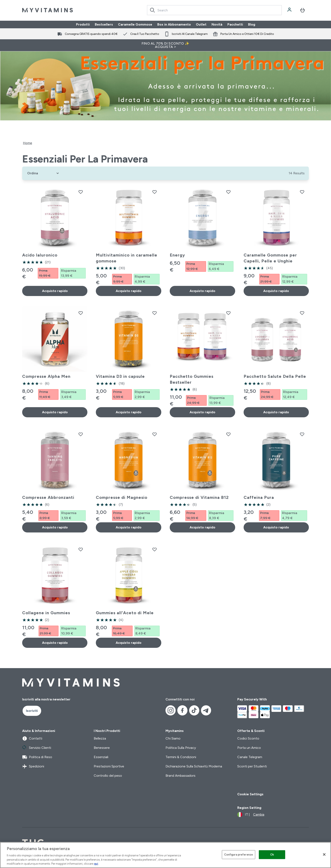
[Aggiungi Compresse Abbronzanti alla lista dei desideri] (81, 434)
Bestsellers (104, 24)
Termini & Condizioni (181, 757)
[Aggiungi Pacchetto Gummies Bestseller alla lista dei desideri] (228, 313)
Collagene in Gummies (46, 613)
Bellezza (100, 738)
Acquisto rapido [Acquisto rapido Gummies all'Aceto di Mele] (129, 643)
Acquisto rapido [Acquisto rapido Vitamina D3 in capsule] (129, 412)
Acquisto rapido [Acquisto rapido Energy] (202, 291)
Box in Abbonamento (174, 24)
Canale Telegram (250, 757)
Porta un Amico (249, 748)
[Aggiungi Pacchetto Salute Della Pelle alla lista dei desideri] (302, 313)
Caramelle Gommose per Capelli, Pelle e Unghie (270, 258)
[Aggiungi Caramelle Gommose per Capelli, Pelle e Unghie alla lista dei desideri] (302, 192)
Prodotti (83, 24)
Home (28, 143)
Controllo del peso (108, 776)
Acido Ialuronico (40, 255)
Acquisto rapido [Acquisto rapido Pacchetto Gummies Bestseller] (202, 412)
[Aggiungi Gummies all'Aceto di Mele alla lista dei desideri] (155, 549)
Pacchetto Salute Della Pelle (275, 376)
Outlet (201, 24)
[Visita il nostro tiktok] (194, 710)
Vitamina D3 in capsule (120, 376)
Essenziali (101, 757)
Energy (177, 255)
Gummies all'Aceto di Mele (125, 613)
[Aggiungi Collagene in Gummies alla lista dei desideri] (81, 549)
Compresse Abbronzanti (48, 497)
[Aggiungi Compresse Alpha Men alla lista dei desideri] (81, 313)
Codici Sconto (248, 738)
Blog (252, 24)
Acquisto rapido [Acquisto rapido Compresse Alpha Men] (55, 412)
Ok (272, 855)
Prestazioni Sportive (109, 766)
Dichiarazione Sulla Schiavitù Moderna (194, 766)
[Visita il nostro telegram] (206, 710)
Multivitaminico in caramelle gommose (127, 258)
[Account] (290, 10)
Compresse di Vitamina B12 (199, 497)
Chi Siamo (173, 738)
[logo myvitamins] (47, 10)
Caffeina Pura (259, 497)
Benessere (102, 748)
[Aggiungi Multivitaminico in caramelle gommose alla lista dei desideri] (155, 192)
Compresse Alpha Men (46, 376)
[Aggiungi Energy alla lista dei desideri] (228, 192)
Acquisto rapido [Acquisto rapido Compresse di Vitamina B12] (202, 527)
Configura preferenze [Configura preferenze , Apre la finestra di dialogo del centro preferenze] (239, 855)
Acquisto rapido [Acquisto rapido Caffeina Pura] (276, 527)
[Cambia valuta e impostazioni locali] (251, 815)
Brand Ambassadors (180, 776)
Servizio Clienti (37, 748)
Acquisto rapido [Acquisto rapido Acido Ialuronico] (55, 291)
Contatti (32, 738)
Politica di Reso (37, 757)
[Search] (152, 10)
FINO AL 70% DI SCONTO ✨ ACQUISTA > (165, 45)
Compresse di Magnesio (122, 497)
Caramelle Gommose (135, 24)
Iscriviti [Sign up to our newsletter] (32, 711)
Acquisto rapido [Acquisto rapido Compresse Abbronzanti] (55, 527)
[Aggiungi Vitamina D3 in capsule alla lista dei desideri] (155, 313)
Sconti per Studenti (252, 766)
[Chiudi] (324, 854)
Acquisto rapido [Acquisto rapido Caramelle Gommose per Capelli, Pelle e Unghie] (276, 291)
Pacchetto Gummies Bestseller (192, 379)
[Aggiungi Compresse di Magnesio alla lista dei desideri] (155, 434)
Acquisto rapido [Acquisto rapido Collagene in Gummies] (55, 643)
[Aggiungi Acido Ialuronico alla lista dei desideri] (81, 192)
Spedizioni (33, 766)
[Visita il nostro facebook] (182, 710)
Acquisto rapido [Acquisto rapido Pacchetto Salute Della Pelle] (276, 412)
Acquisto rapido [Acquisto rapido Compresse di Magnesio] (129, 527)
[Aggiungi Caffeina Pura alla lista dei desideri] (302, 434)
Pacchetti (235, 24)
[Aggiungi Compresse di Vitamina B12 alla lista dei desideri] (228, 434)
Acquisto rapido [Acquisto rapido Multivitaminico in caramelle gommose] (129, 291)
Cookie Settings (250, 794)
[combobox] (214, 10)
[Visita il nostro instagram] (171, 710)
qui (96, 864)
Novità (217, 24)
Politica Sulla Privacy (181, 748)
